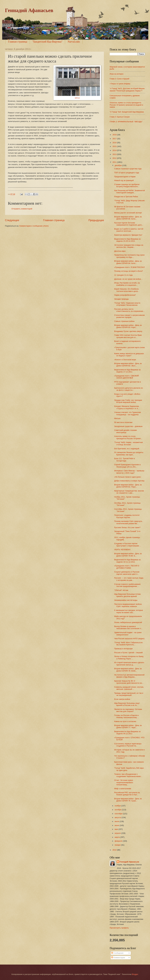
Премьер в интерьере (123, 649)
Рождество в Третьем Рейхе (126, 197)
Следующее (12, 220)
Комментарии (118, 958)
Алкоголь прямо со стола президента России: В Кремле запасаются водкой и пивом (126, 105)
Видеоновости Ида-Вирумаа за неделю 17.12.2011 (127, 371)
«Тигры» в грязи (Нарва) (120, 84)
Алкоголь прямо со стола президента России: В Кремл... (128, 437)
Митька (117, 418)
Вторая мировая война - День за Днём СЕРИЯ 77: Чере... (128, 726)
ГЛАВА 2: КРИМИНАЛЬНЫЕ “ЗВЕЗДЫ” (126, 122)
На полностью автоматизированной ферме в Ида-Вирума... (129, 676)
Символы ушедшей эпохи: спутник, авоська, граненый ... (129, 688)
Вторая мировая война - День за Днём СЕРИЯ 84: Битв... (128, 262)
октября (118, 810)
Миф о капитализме (123, 789)
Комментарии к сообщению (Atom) (34, 226)
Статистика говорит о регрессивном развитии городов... (129, 316)
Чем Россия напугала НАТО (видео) (129, 639)
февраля (119, 841)
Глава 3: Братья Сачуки (120, 117)
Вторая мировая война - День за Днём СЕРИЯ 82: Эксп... (128, 364)
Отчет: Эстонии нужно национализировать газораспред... (124, 782)
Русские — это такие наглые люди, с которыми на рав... (129, 579)
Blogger (135, 974)
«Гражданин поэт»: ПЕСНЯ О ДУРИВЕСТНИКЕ (127, 567)
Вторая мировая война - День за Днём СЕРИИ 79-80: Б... (128, 555)
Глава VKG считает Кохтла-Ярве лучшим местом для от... (128, 336)
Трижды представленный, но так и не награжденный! (129, 694)
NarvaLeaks (74, 42)
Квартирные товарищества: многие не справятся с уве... (129, 492)
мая (117, 829)
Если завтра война (122, 699)
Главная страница (18, 42)
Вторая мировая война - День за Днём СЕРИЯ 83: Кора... (128, 326)
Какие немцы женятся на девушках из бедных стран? (129, 355)
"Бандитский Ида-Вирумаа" (47, 42)
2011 (115, 162)
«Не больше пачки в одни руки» (128, 477)
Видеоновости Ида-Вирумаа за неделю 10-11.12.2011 (127, 561)
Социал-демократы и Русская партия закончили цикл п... (127, 573)
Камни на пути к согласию (125, 721)
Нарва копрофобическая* (125, 295)
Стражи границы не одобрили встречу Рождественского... (127, 185)
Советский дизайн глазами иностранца (125, 431)
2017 (115, 139)
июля (117, 821)
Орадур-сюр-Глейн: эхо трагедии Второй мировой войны (128, 401)
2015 (115, 146)
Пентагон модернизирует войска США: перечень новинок (128, 605)
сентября (119, 814)
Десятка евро (120, 251)
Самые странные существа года (128, 169)
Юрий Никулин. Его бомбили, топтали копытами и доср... (127, 290)
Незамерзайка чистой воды (126, 600)
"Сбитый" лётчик (121, 590)
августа (118, 817)
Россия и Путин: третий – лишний (128, 653)
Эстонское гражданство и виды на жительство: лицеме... (129, 246)
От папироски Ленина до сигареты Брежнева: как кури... (129, 453)
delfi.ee (77, 98)
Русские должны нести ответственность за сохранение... (129, 310)
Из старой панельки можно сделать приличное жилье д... (129, 664)
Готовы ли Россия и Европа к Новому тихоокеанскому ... (127, 716)
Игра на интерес (117, 74)
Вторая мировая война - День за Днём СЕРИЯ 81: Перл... (128, 486)
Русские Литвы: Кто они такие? (127, 527)
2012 (115, 158)
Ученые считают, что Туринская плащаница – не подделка (127, 413)
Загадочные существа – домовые (128, 426)
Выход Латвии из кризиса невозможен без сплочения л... (128, 627)
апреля (118, 833)
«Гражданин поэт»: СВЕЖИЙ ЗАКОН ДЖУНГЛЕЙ (127, 377)
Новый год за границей (124, 180)
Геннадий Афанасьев (29, 10)
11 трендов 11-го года (123, 275)
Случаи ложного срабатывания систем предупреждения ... (127, 585)
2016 (115, 143)
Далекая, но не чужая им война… (128, 279)
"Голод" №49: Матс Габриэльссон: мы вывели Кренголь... (129, 644)
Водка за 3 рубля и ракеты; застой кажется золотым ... (129, 230)
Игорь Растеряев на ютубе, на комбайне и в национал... (127, 284)
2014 (115, 150)
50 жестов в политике (123, 422)
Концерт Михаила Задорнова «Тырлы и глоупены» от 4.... (127, 407)
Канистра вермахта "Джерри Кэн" (128, 235)
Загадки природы (121, 299)
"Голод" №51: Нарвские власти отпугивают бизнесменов (127, 304)
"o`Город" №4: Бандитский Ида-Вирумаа (127, 112)
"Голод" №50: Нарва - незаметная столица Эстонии (128, 443)
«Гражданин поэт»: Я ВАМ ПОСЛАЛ (129, 267)
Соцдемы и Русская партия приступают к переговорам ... (128, 545)
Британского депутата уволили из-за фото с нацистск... (129, 389)
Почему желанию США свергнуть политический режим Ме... (128, 522)
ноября (118, 806)
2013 (115, 154)
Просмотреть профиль (119, 928)
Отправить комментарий (22, 209)
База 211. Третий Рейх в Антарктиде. (124, 460)
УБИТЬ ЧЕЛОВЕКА (122, 550)
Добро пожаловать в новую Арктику (129, 481)
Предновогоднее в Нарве (125, 177)
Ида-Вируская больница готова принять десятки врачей (127, 595)
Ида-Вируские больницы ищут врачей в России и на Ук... (127, 704)
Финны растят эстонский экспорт (128, 213)
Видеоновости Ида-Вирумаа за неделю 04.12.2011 (127, 733)
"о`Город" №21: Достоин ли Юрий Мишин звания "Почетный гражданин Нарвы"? (127, 90)
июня (117, 825)
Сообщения (117, 953)
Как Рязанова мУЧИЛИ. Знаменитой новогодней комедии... (129, 192)
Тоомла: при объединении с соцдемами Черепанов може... (128, 775)
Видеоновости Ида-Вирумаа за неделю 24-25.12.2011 (127, 240)
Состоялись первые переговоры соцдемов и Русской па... (128, 745)
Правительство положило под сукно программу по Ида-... (129, 256)
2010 (115, 850)
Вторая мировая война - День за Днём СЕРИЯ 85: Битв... (128, 218)
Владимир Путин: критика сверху (128, 331)
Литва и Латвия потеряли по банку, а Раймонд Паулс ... (129, 657)
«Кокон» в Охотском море (125, 360)
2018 (115, 135)
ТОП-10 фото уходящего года (127, 173)
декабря (118, 165)
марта (117, 837)
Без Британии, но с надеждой (127, 449)
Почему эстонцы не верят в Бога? (128, 271)
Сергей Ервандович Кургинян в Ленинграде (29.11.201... (127, 466)
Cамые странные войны (124, 321)
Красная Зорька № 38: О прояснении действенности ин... (129, 682)
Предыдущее (96, 220)
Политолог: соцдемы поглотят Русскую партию (127, 516)
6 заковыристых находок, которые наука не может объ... (129, 611)
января (118, 845)
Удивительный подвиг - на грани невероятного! (128, 634)
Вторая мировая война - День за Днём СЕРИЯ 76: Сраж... (128, 800)
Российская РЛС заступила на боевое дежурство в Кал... (127, 794)
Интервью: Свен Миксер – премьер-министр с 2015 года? (129, 472)
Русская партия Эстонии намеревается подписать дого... (129, 224)
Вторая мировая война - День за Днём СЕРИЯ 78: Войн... (128, 670)
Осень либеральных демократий (128, 622)
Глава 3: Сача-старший (119, 79)
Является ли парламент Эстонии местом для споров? (128, 710)
